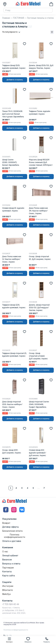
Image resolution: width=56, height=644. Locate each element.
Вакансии (7, 560)
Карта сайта (9, 576)
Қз (7, 635)
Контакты (7, 572)
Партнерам (8, 568)
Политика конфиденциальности (15, 536)
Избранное (28, 640)
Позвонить (47, 640)
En (11, 635)
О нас (5, 552)
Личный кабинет (10, 556)
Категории (9, 640)
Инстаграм (8, 586)
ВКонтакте (7, 590)
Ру (4, 635)
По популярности (12, 32)
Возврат (6, 523)
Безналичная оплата (12, 531)
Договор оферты (10, 527)
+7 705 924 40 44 (11, 604)
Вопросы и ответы (11, 564)
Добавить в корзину (15, 80)
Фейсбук (6, 594)
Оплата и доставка (12, 541)
